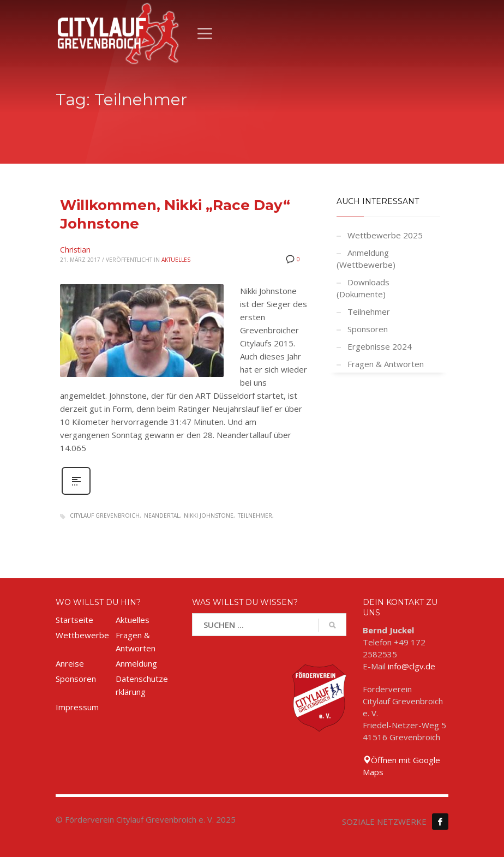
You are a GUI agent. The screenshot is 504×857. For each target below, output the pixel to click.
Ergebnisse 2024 (380, 346)
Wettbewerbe (82, 635)
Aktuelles (176, 260)
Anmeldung (136, 663)
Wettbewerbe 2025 (385, 235)
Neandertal (162, 516)
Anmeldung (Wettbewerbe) (366, 259)
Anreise (70, 663)
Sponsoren (368, 329)
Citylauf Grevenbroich (105, 516)
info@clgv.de (412, 666)
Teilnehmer (255, 516)
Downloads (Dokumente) (363, 288)
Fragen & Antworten (386, 364)
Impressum (77, 707)
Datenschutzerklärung (142, 685)
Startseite (74, 620)
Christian (75, 250)
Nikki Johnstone (209, 516)
